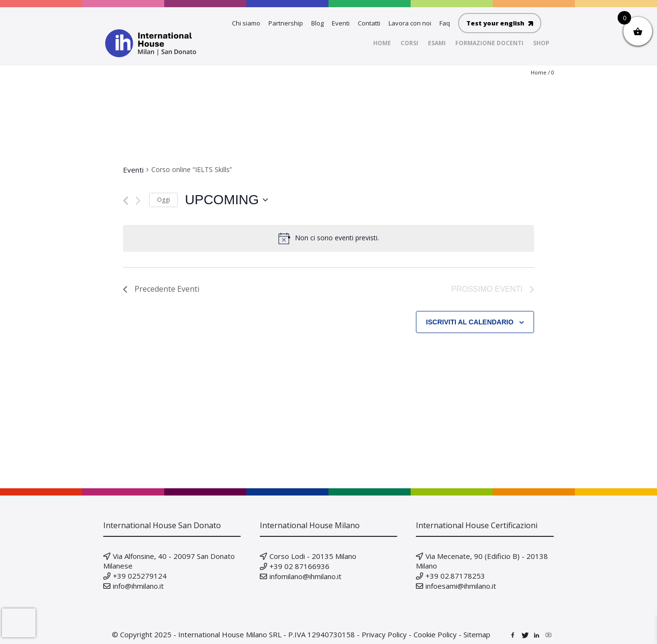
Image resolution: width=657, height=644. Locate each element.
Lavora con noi (410, 23)
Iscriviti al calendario (470, 322)
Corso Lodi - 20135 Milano (313, 556)
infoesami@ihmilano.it (461, 586)
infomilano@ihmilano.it (305, 576)
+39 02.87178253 (455, 576)
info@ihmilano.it (138, 586)
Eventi (341, 23)
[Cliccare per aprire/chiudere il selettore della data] (226, 200)
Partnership (286, 23)
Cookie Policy (435, 634)
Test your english (500, 23)
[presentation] (19, 623)
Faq (445, 23)
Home (539, 72)
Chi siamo (246, 23)
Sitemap (477, 634)
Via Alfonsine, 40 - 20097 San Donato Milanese (169, 561)
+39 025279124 (140, 576)
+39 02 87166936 (299, 566)
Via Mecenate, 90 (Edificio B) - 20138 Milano (482, 561)
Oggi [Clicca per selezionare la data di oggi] (164, 200)
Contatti (369, 23)
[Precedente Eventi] (126, 201)
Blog (317, 23)
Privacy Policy (384, 634)
